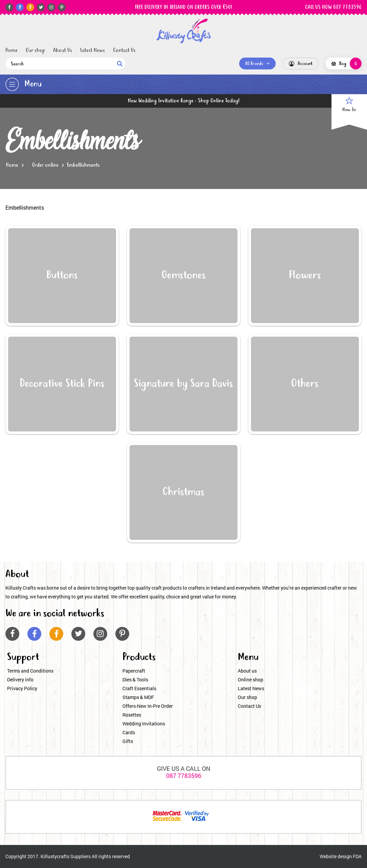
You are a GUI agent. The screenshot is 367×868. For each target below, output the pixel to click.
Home (12, 50)
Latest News (93, 50)
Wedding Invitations (144, 724)
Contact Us (124, 50)
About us (247, 671)
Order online (45, 165)
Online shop (250, 680)
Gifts (128, 741)
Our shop (35, 50)
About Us (63, 50)
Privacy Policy (22, 688)
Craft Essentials (139, 688)
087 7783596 (184, 776)
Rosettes (132, 715)
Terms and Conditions (30, 671)
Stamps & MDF (138, 697)
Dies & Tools (135, 680)
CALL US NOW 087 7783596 (333, 7)
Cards (129, 732)
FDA (357, 856)
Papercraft (134, 671)
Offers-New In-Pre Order (148, 706)
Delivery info (20, 680)
